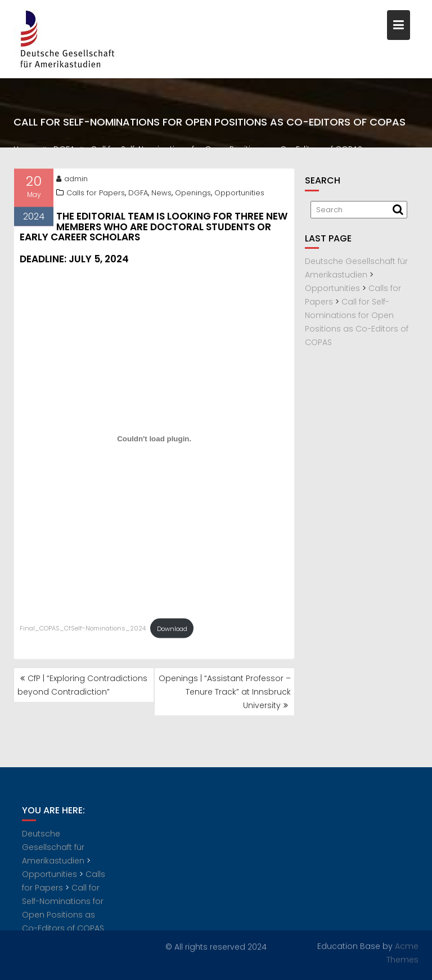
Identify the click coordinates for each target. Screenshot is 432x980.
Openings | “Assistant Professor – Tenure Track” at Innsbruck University (225, 692)
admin (72, 180)
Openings (193, 194)
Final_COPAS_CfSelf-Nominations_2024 (83, 629)
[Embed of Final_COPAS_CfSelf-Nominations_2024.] (154, 440)
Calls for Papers (96, 194)
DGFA (138, 194)
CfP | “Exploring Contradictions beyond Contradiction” (82, 685)
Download (172, 629)
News (161, 194)
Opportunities (239, 194)
